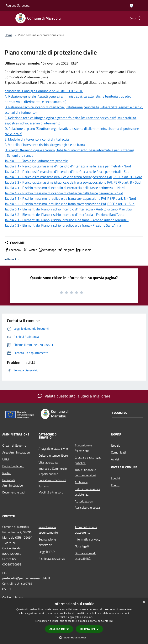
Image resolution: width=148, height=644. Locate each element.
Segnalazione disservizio (47, 542)
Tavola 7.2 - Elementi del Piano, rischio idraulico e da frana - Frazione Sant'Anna (63, 225)
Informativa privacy (87, 539)
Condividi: (15, 243)
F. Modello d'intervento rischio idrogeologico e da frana (45, 145)
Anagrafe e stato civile (53, 449)
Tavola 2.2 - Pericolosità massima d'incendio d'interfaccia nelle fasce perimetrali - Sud (67, 172)
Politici (7, 473)
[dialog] (74, 621)
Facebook (13, 250)
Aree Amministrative (16, 452)
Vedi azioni (12, 259)
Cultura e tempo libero (53, 455)
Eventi (115, 485)
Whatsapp (47, 250)
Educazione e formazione (83, 448)
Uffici (6, 459)
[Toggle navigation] (8, 18)
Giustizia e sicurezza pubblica (88, 460)
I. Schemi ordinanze (19, 155)
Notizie (116, 445)
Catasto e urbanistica (52, 480)
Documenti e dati (13, 492)
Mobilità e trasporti (51, 492)
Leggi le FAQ (47, 552)
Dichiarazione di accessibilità (85, 556)
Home (8, 35)
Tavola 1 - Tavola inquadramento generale (36, 161)
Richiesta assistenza (52, 559)
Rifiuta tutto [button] (90, 629)
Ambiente (81, 482)
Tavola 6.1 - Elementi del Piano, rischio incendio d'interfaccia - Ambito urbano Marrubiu (68, 209)
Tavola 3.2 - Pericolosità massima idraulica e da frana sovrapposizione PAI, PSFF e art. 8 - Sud (73, 182)
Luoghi (115, 478)
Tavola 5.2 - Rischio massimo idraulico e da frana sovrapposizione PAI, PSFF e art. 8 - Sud (70, 204)
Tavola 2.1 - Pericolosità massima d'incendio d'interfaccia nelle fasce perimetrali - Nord (68, 166)
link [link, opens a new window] (111, 621)
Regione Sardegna (18, 5)
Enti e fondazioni (13, 466)
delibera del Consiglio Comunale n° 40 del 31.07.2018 (44, 91)
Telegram (66, 250)
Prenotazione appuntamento (48, 530)
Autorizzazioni (84, 501)
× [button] (144, 602)
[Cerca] (140, 18)
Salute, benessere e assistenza (88, 492)
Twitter (30, 250)
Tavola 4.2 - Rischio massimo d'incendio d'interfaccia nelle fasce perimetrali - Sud (64, 193)
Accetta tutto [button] (59, 629)
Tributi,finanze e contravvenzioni (85, 473)
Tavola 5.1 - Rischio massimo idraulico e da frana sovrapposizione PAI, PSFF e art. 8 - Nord (70, 198)
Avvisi (115, 459)
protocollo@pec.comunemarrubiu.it (26, 578)
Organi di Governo (14, 445)
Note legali (82, 546)
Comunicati (118, 452)
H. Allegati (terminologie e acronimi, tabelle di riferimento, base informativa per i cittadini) (69, 150)
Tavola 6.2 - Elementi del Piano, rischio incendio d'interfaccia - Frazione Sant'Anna (64, 215)
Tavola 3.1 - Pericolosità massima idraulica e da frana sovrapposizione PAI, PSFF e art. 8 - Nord (73, 177)
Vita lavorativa (48, 462)
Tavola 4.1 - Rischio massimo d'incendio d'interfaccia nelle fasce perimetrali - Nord (65, 188)
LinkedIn (84, 250)
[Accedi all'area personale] (132, 6)
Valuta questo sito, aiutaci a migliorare (74, 396)
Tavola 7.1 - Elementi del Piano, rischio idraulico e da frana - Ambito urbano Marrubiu (67, 220)
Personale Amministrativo (13, 483)
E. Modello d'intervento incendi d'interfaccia (37, 139)
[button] (74, 637)
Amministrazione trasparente (86, 530)
